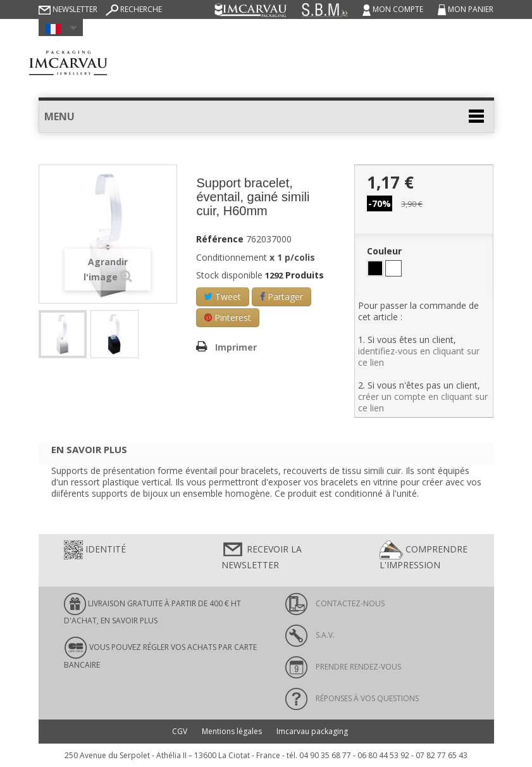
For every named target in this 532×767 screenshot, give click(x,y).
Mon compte (394, 9)
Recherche (134, 9)
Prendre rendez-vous (343, 667)
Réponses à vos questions (352, 698)
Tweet (223, 296)
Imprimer (236, 347)
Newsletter (68, 9)
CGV (180, 731)
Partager (281, 296)
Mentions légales (232, 731)
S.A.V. (310, 635)
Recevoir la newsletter (262, 556)
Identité (95, 550)
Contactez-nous (335, 603)
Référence (220, 239)
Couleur (386, 251)
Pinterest (228, 317)
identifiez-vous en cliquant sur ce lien (419, 357)
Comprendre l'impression (424, 556)
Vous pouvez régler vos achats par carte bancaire (160, 653)
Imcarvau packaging (312, 731)
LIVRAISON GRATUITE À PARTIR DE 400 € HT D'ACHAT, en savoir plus (152, 609)
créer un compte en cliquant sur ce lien (423, 402)
